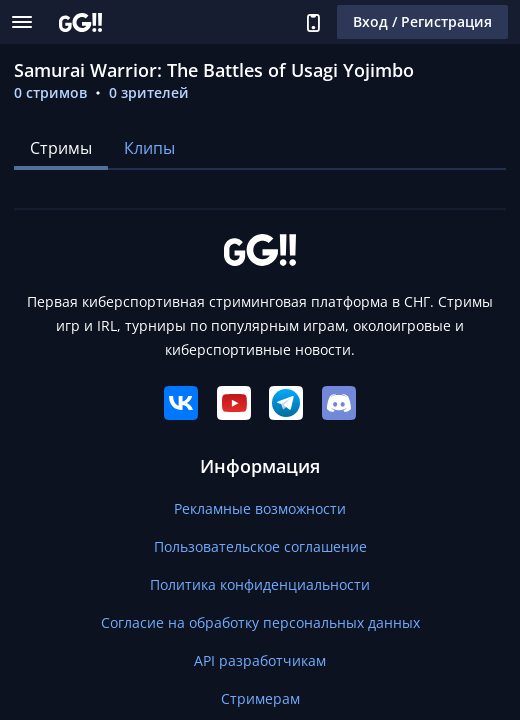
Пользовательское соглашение (260, 546)
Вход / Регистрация (422, 21)
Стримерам (260, 698)
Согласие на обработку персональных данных (260, 622)
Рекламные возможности (260, 508)
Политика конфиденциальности (260, 584)
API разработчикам (260, 660)
